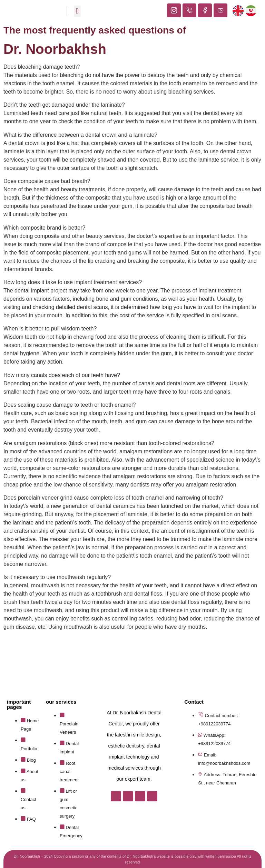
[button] (77, 11)
